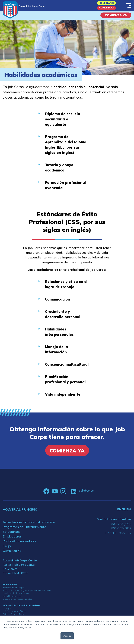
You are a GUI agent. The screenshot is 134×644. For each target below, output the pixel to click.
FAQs (7, 546)
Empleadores (12, 536)
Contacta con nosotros (114, 519)
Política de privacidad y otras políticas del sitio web (27, 590)
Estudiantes (12, 532)
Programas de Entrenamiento (24, 527)
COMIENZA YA (116, 15)
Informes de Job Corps (13, 588)
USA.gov (7, 608)
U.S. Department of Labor (15, 611)
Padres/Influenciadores (19, 541)
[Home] (10, 10)
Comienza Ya (107, 8)
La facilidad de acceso (13, 596)
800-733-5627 (121, 528)
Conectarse (107, 3)
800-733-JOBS (121, 524)
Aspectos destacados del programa (29, 522)
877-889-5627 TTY (118, 533)
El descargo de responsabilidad (17, 599)
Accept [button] (67, 636)
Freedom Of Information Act (16, 593)
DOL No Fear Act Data (13, 614)
